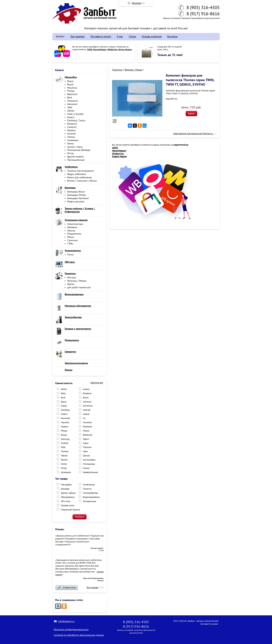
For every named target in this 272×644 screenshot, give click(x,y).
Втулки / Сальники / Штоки (82, 181)
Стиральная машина (70, 510)
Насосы (71, 231)
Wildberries (112, 49)
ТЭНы (70, 244)
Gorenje (71, 134)
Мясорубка (66, 485)
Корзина (137, 3)
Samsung (65, 439)
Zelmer (71, 111)
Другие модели (76, 157)
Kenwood (72, 104)
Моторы (72, 277)
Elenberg (65, 410)
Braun (70, 81)
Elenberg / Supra (76, 120)
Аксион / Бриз (75, 147)
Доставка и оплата (101, 36)
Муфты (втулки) (76, 202)
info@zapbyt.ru (66, 621)
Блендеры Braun (76, 192)
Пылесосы (117, 70)
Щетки (71, 284)
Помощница (89, 464)
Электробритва (90, 493)
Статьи (132, 36)
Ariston (86, 389)
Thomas (65, 451)
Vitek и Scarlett (75, 114)
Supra (86, 443)
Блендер (65, 489)
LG (84, 418)
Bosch (70, 84)
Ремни (71, 237)
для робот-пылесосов (79, 287)
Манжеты (72, 227)
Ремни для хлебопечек (80, 177)
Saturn (86, 439)
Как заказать (78, 36)
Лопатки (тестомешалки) (80, 171)
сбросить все (97, 383)
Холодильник (89, 501)
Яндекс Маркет (125, 49)
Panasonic (73, 101)
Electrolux (88, 406)
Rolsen (64, 435)
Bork (70, 97)
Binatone (72, 124)
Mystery (71, 130)
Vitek (85, 451)
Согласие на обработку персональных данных (79, 635)
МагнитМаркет (100, 49)
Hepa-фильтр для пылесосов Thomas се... (194, 134)
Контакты (172, 36)
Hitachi (64, 414)
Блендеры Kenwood (78, 198)
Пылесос (87, 489)
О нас (120, 36)
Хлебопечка (89, 485)
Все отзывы (92, 587)
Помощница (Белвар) (79, 150)
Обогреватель (68, 497)
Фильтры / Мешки (77, 281)
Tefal (70, 107)
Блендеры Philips (77, 195)
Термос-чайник (68, 493)
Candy (64, 406)
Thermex (87, 447)
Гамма (70, 143)
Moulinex (72, 88)
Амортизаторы (75, 224)
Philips (71, 91)
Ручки (71, 255)
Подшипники (74, 234)
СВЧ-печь (66, 501)
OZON (90, 49)
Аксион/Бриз (89, 460)
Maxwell (65, 422)
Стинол (86, 468)
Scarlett (65, 443)
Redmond (72, 94)
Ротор (71, 153)
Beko (63, 393)
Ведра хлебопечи (77, 174)
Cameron (72, 127)
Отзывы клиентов (152, 36)
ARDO (64, 389)
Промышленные (76, 160)
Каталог (60, 36)
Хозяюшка (73, 140)
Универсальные (91, 472)
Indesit (86, 414)
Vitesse (71, 137)
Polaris (71, 117)
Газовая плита (68, 505)
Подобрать (80, 517)
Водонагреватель (91, 497)
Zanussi (86, 456)
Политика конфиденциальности (71, 629)
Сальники (73, 240)
